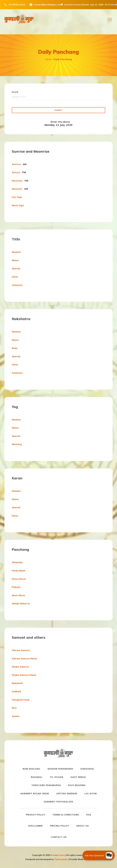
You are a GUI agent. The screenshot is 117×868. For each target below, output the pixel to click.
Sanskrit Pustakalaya (58, 802)
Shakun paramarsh (60, 769)
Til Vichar (57, 777)
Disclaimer (35, 826)
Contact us (59, 837)
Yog (15, 407)
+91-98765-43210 (17, 5)
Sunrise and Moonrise (31, 151)
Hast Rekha (78, 777)
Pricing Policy (59, 826)
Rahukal (37, 777)
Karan (17, 478)
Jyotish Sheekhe (67, 794)
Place (15, 92)
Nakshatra (21, 319)
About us (82, 826)
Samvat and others (29, 637)
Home (48, 59)
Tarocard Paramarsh (46, 785)
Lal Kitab (91, 794)
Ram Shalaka (31, 769)
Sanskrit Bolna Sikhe (35, 794)
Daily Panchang (63, 59)
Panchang (20, 549)
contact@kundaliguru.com (48, 5)
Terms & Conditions (66, 815)
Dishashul (87, 769)
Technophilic (61, 859)
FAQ (89, 815)
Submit (59, 110)
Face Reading (77, 785)
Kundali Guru (58, 855)
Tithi (16, 239)
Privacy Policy (36, 815)
